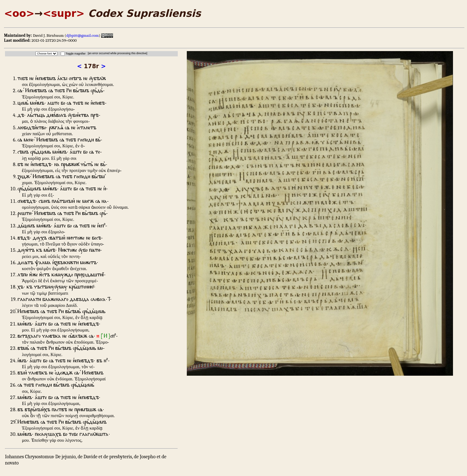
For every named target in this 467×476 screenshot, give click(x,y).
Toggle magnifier (75, 54)
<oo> (19, 13)
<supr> (64, 13)
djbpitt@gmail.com (83, 35)
